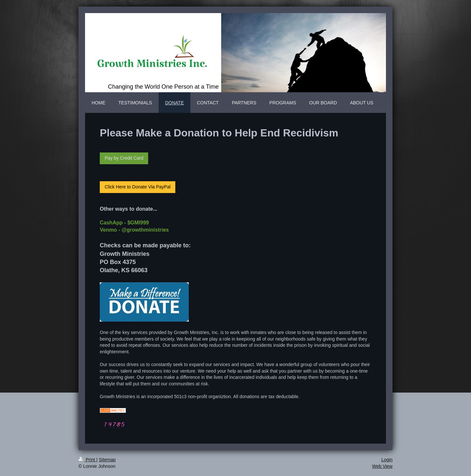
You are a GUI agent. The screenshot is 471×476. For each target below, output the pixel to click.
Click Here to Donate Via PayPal (138, 187)
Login (387, 460)
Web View (382, 466)
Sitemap (107, 460)
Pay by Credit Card (124, 158)
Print (87, 460)
